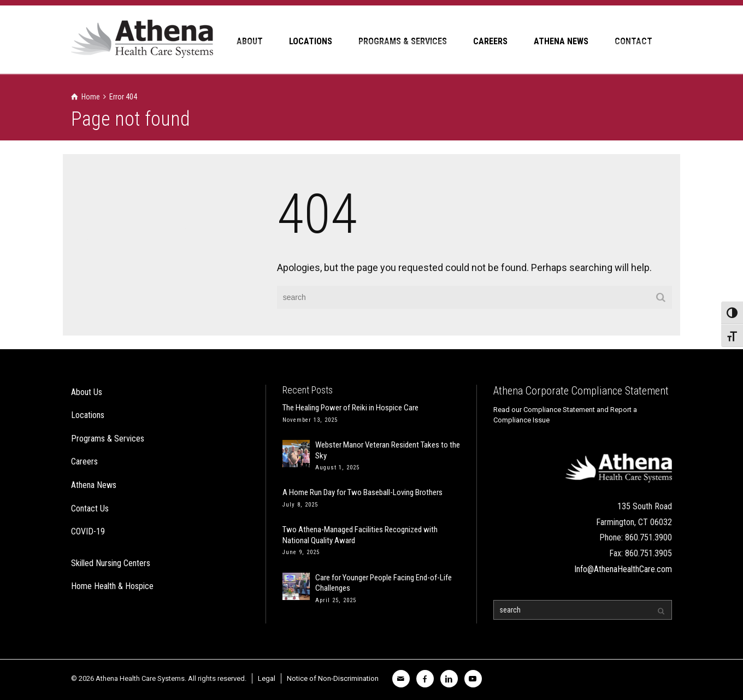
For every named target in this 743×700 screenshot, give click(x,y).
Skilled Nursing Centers (111, 563)
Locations (88, 415)
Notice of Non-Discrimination (333, 678)
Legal (267, 678)
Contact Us (90, 508)
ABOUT (250, 41)
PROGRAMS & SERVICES (403, 41)
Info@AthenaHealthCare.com (623, 569)
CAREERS (490, 41)
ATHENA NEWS (561, 41)
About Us (87, 392)
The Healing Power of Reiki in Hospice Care (350, 408)
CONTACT (633, 41)
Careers (84, 461)
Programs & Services (108, 439)
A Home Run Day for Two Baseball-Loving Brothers (362, 492)
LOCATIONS (311, 41)
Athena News (94, 485)
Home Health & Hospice (112, 586)
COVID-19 (88, 531)
